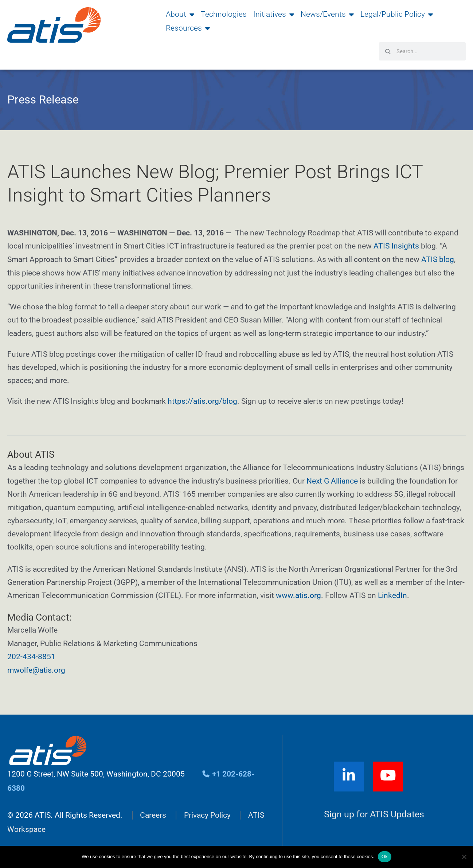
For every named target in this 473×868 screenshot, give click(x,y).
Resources (188, 28)
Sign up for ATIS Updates (374, 812)
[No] (464, 857)
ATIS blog (438, 259)
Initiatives (274, 14)
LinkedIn (392, 594)
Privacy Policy (207, 813)
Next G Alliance (332, 480)
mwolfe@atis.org (36, 668)
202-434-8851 (31, 655)
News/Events (327, 14)
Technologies (224, 14)
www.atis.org (298, 594)
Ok (385, 857)
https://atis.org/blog (202, 400)
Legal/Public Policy (397, 14)
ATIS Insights (397, 246)
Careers (153, 813)
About (180, 14)
